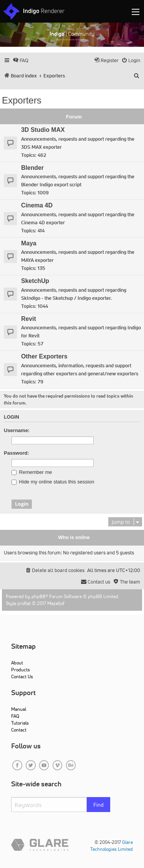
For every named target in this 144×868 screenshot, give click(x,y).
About (17, 663)
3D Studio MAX (43, 130)
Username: (17, 430)
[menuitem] (21, 60)
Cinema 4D (37, 205)
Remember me (32, 472)
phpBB (39, 596)
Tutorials (20, 723)
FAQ (15, 716)
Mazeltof (56, 603)
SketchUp (35, 281)
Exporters (22, 100)
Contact (19, 730)
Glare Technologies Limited (112, 846)
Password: (17, 453)
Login (12, 417)
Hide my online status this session (53, 482)
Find (98, 805)
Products (21, 670)
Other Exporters (44, 356)
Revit (29, 319)
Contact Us (22, 676)
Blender (32, 168)
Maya (29, 243)
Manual (19, 709)
